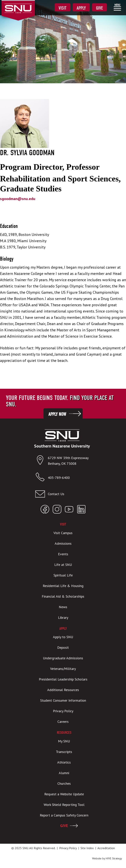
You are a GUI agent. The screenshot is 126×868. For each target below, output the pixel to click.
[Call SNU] (41, 478)
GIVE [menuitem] (64, 826)
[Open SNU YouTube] (69, 510)
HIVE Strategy (114, 858)
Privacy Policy (68, 848)
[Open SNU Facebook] (45, 510)
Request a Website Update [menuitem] (64, 794)
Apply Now (57, 414)
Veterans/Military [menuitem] (63, 669)
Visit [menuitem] (63, 8)
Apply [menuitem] (81, 8)
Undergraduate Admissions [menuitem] (63, 658)
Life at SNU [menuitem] (63, 565)
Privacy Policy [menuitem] (63, 711)
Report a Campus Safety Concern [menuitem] (64, 815)
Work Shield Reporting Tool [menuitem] (64, 805)
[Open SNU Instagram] (57, 510)
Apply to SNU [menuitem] (63, 637)
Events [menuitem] (63, 554)
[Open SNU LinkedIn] (81, 510)
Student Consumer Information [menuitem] (63, 700)
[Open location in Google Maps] (41, 461)
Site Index (87, 848)
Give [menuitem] (99, 8)
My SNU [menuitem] (64, 741)
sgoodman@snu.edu (18, 199)
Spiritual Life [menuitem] (63, 575)
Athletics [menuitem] (64, 762)
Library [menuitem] (63, 617)
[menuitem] (117, 7)
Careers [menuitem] (63, 722)
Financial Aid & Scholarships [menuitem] (63, 596)
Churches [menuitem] (64, 783)
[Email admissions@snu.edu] (62, 494)
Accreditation (106, 848)
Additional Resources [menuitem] (63, 690)
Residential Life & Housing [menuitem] (63, 586)
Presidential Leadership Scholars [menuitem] (63, 679)
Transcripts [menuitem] (64, 752)
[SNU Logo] (18, 6)
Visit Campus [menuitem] (63, 533)
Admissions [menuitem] (63, 543)
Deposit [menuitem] (63, 647)
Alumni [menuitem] (64, 773)
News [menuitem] (63, 607)
